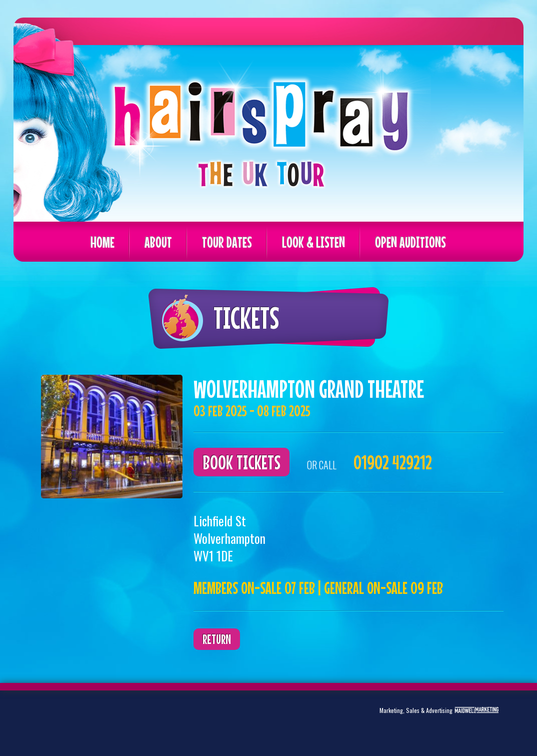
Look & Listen (313, 242)
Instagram (122, 718)
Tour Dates (227, 242)
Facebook (91, 718)
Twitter (60, 718)
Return (217, 639)
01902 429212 (393, 462)
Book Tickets (241, 462)
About (158, 242)
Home (102, 242)
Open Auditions (410, 242)
